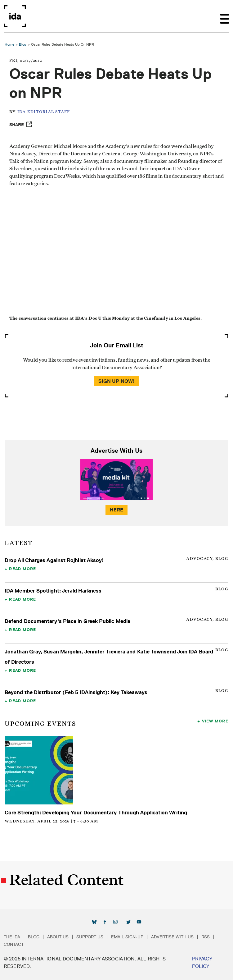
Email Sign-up (127, 937)
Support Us (90, 937)
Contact (14, 944)
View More (215, 721)
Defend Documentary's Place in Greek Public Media (67, 621)
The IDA (12, 937)
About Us (58, 937)
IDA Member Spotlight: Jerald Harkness (53, 591)
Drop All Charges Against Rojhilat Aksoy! (54, 560)
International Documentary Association (15, 16)
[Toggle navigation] (225, 16)
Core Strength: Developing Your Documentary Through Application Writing (96, 813)
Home (9, 44)
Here (117, 510)
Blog (23, 44)
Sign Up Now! (117, 381)
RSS (206, 937)
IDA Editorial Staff (44, 112)
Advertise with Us (172, 937)
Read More (22, 569)
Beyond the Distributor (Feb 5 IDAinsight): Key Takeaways (76, 692)
